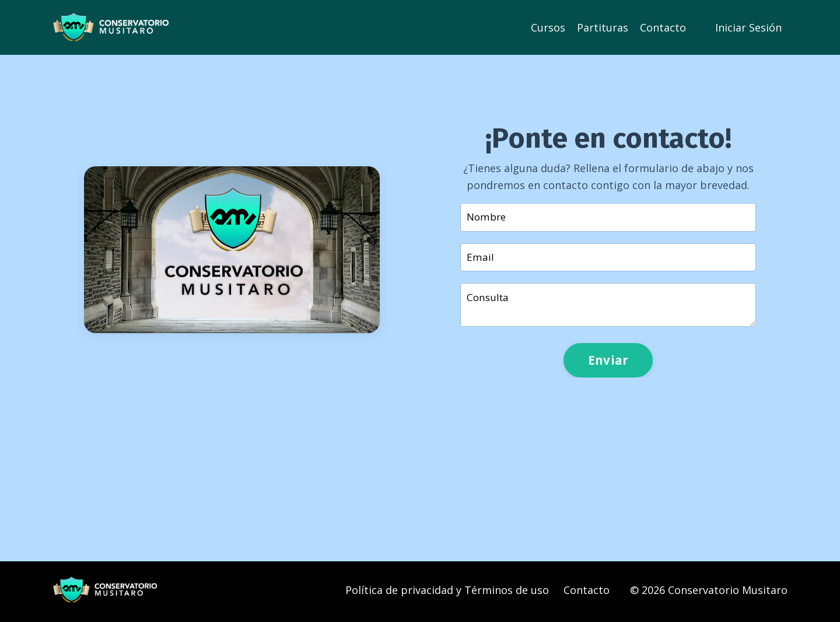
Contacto (663, 27)
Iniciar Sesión (748, 27)
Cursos (548, 27)
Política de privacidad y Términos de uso (447, 593)
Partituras (603, 27)
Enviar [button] (608, 363)
